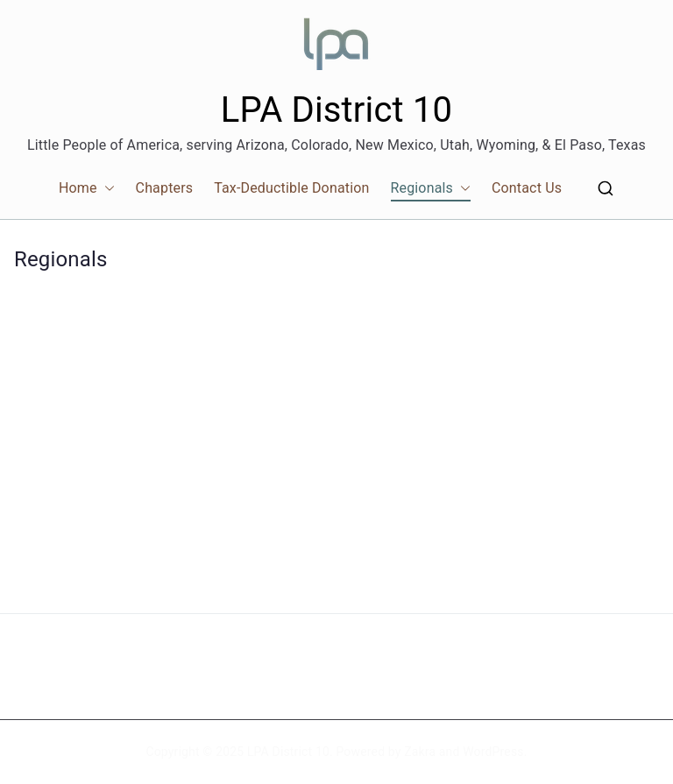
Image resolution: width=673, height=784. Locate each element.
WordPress (493, 752)
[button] (106, 189)
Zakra (420, 752)
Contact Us (527, 188)
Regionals (431, 189)
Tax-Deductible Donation (291, 188)
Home (87, 189)
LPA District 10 (336, 110)
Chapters (165, 188)
